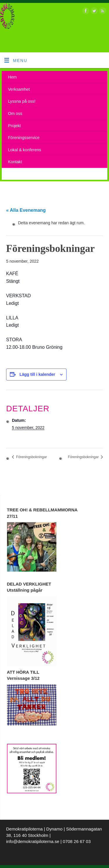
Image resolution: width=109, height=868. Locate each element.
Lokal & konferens (24, 150)
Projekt (14, 126)
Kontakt (15, 162)
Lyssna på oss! (22, 101)
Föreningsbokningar (31, 457)
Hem (12, 77)
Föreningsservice (24, 138)
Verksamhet (19, 89)
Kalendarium (19, 174)
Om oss (15, 113)
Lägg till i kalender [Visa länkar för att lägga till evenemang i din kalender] (37, 374)
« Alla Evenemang (26, 210)
